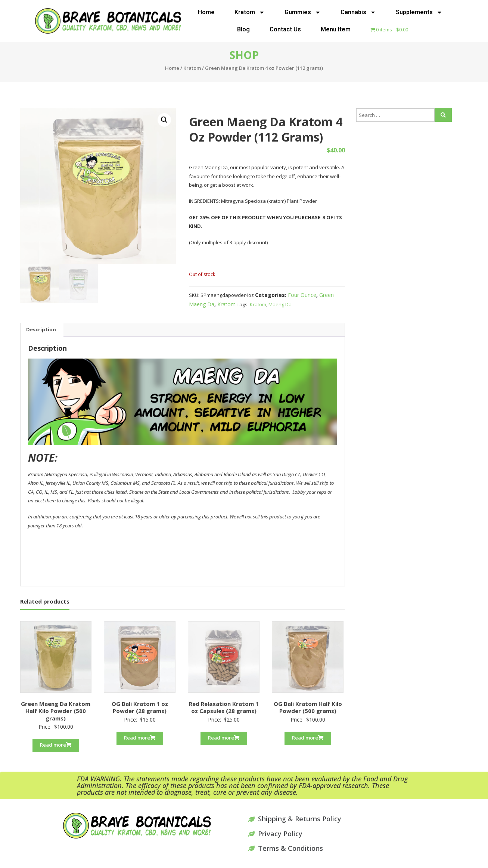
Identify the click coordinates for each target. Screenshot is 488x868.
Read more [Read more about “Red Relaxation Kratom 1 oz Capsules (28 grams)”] (224, 738)
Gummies (303, 12)
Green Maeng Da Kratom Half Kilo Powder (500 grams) (56, 711)
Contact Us (285, 29)
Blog (243, 29)
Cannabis (358, 12)
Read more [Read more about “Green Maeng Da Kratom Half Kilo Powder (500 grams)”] (56, 745)
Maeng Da (280, 304)
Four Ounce (302, 295)
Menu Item (336, 29)
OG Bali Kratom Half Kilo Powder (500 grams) (308, 707)
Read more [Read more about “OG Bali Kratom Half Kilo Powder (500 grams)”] (308, 738)
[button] (164, 120)
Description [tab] (41, 329)
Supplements (419, 12)
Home (206, 12)
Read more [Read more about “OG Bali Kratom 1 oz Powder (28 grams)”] (140, 738)
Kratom (250, 12)
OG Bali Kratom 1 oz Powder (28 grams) (140, 707)
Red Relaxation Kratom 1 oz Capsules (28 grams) (224, 707)
